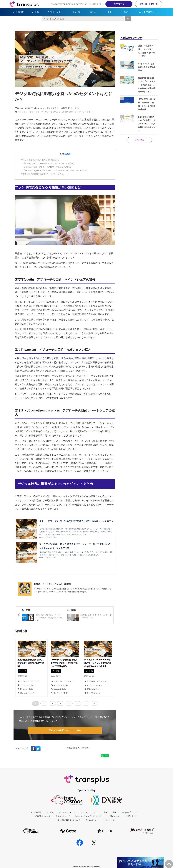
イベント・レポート (56, 12)
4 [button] (61, 703)
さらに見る (139, 140)
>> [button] (94, 703)
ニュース (76, 12)
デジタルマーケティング (29, 112)
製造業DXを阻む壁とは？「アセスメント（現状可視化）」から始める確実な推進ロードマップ (147, 85)
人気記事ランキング (42, 822)
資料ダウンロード (63, 822)
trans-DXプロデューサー (149, 12)
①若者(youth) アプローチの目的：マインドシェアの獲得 (48, 163)
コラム (93, 12)
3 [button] (52, 703)
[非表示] (68, 154)
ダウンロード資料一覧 (149, 4)
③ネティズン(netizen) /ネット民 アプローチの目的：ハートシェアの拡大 (55, 170)
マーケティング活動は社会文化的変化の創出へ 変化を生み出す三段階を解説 (64, 663)
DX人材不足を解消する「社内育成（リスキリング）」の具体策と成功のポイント (147, 124)
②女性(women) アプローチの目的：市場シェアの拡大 (47, 167)
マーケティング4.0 (49, 112)
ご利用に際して (131, 822)
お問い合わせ (119, 4)
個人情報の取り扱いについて (69, 825)
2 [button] (44, 703)
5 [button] (69, 703)
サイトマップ (109, 825)
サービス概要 (18, 12)
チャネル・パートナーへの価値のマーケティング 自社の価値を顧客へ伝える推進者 (98, 663)
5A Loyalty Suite (66, 112)
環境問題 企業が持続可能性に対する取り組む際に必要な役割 (31, 663)
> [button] (86, 703)
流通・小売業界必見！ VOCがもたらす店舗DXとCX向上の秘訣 (146, 51)
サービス (35, 12)
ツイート (79, 754)
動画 (126, 12)
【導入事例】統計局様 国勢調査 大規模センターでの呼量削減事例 (147, 104)
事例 (110, 12)
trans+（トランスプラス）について (89, 822)
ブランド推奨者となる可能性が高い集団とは (40, 160)
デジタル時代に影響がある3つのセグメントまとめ (42, 174)
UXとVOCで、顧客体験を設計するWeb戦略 (147, 67)
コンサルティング (83, 112)
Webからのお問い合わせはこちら (65, 730)
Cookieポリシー (92, 825)
